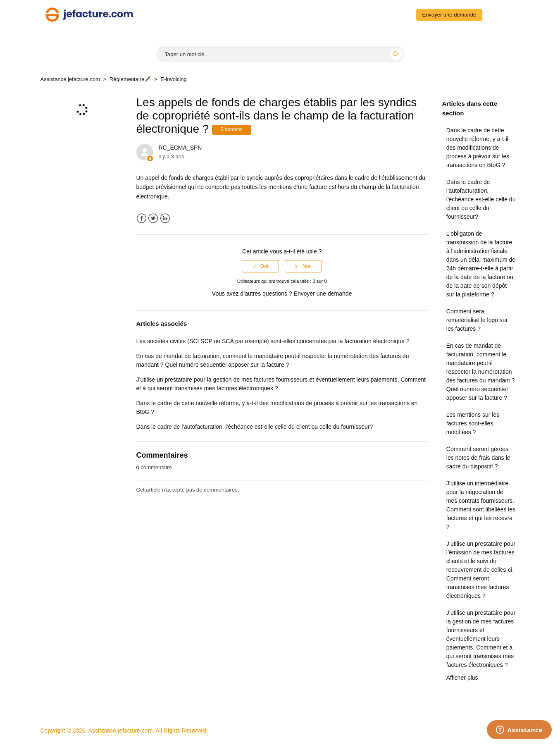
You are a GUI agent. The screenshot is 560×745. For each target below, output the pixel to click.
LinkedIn (165, 218)
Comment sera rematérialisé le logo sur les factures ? (477, 320)
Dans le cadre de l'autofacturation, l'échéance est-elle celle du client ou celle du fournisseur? (481, 199)
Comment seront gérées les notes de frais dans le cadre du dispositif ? (478, 458)
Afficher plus (462, 678)
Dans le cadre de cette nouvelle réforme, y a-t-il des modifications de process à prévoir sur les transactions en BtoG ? (478, 148)
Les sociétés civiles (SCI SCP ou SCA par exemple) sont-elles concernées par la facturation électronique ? (273, 341)
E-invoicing (174, 79)
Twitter (153, 218)
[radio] (260, 266)
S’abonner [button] (232, 129)
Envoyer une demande (449, 15)
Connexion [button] (503, 14)
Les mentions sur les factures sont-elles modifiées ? (473, 423)
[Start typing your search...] (280, 54)
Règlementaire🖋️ (130, 79)
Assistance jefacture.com (70, 79)
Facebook (142, 218)
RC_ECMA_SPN (180, 148)
